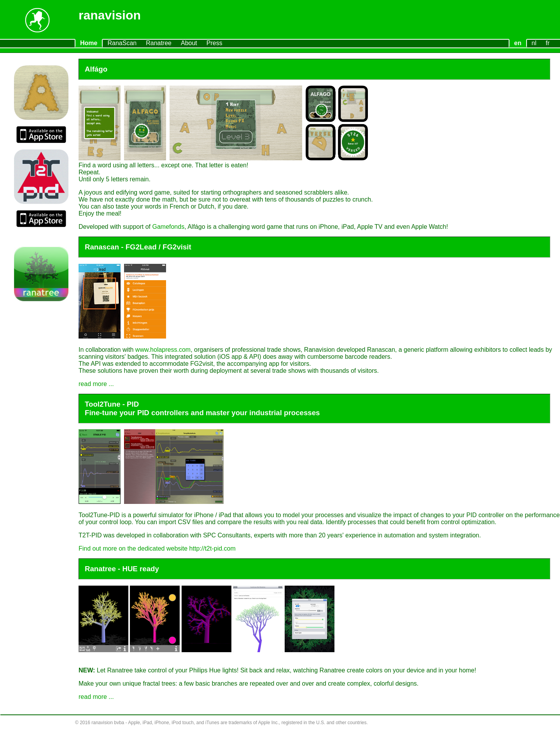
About (189, 43)
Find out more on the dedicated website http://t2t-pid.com (157, 548)
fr (548, 43)
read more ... (96, 384)
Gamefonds (168, 227)
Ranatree (159, 43)
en (518, 43)
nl (534, 43)
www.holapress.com (163, 350)
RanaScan (122, 43)
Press (214, 43)
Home (89, 43)
